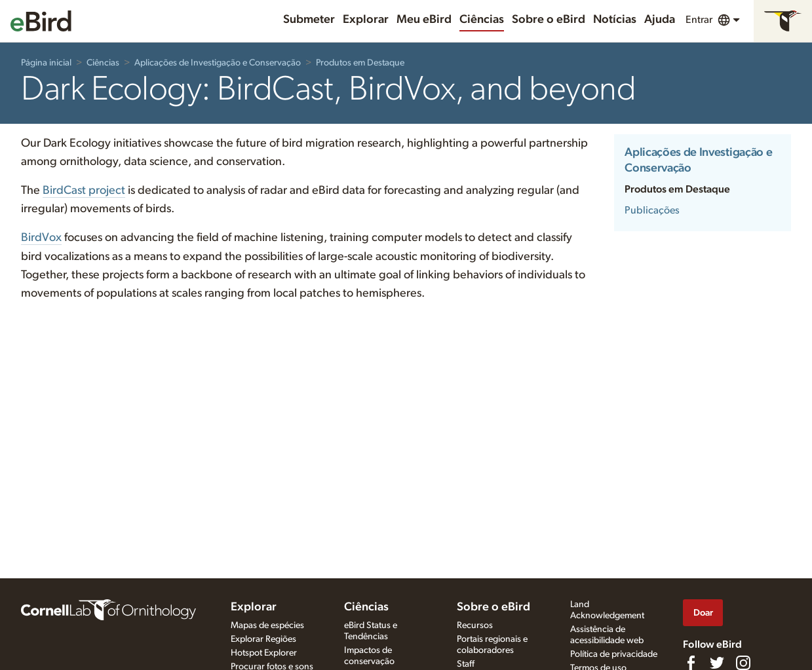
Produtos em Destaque (360, 63)
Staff (466, 664)
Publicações (652, 210)
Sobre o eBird (549, 20)
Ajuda (660, 20)
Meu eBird (424, 20)
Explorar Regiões (263, 639)
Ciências (482, 20)
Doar (703, 613)
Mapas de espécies (267, 625)
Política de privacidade (614, 654)
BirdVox (41, 238)
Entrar (699, 20)
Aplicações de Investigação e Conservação (218, 63)
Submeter (309, 20)
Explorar (366, 20)
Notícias (615, 20)
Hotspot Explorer (264, 653)
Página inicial (46, 63)
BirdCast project (84, 191)
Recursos (475, 625)
